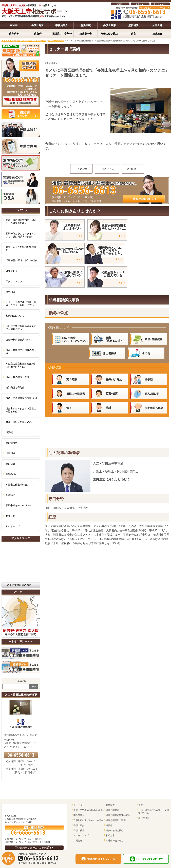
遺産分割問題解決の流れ (118, 815)
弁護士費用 (79, 830)
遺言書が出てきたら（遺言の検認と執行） (21, 410)
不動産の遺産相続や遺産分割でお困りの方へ (21, 328)
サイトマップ (159, 4)
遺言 (141, 805)
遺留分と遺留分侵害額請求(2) (21, 398)
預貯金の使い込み (115, 841)
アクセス (139, 4)
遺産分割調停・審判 (116, 820)
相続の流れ (12, 474)
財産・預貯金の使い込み (19, 422)
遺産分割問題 (112, 810)
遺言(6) (9, 432)
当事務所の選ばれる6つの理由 (22, 260)
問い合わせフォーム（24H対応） (153, 8)
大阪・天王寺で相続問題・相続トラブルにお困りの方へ (21, 304)
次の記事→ (133, 169)
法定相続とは (13, 453)
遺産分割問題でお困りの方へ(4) (21, 352)
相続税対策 (12, 443)
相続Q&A (11, 495)
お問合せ (10, 516)
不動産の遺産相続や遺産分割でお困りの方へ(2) (21, 365)
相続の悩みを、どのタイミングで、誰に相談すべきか (21, 235)
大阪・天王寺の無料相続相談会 (21, 248)
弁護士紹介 (79, 825)
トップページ (80, 805)
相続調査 (110, 805)
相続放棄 (10, 464)
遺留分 (109, 825)
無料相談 (10, 292)
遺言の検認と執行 (115, 830)
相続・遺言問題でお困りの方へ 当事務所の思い (21, 221)
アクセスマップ (14, 281)
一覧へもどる (107, 169)
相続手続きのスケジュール (20, 505)
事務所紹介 (12, 271)
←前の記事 (81, 169)
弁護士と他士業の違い (17, 485)
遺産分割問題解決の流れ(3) (20, 340)
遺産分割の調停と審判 (17, 377)
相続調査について (15, 316)
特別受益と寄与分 (15, 387)
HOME (119, 4)
